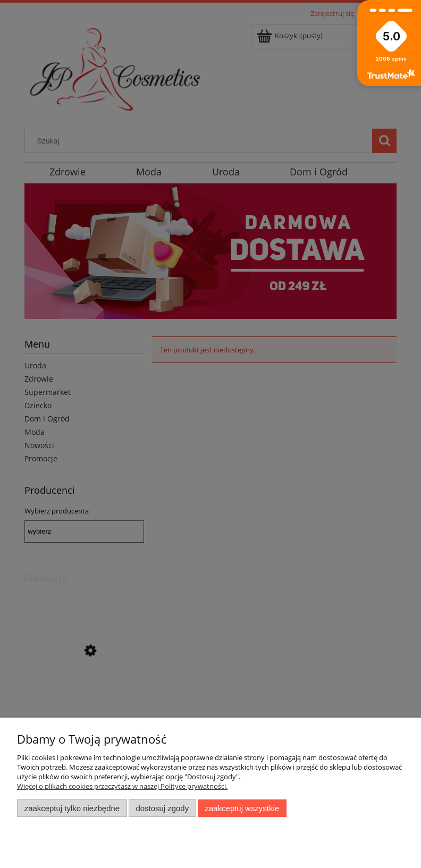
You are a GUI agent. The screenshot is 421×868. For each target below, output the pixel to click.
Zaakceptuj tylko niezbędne (72, 808)
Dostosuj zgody (162, 808)
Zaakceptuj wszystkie (242, 808)
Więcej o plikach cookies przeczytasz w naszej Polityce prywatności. (122, 786)
